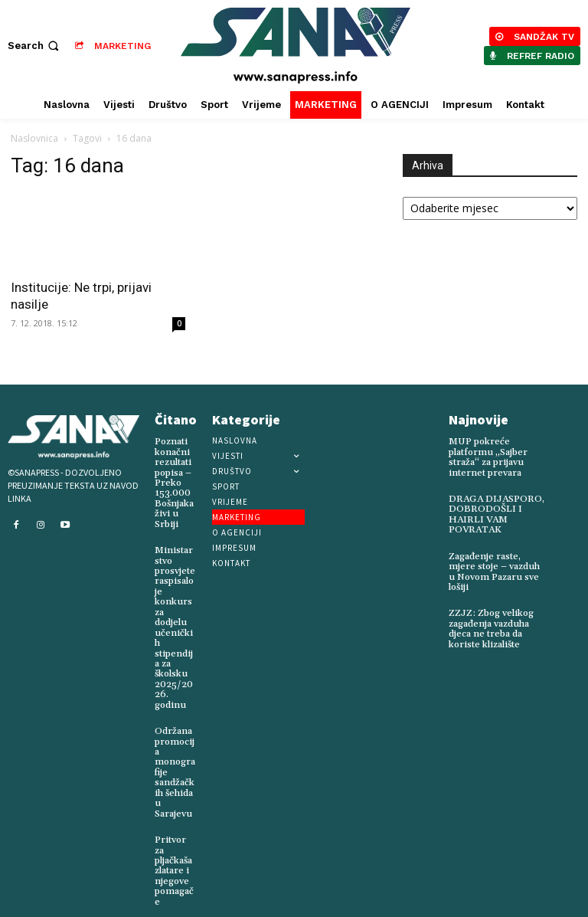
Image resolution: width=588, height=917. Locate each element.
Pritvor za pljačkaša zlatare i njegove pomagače (174, 853)
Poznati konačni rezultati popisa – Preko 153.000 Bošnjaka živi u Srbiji (174, 482)
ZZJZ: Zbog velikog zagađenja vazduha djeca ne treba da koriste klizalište (488, 626)
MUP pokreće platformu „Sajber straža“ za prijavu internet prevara (487, 457)
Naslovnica (34, 138)
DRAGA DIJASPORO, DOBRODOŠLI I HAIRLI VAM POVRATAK (495, 514)
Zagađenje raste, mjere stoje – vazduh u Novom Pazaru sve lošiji (497, 570)
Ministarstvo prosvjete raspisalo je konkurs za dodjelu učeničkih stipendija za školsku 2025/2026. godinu (175, 620)
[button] (35, 46)
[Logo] (296, 46)
